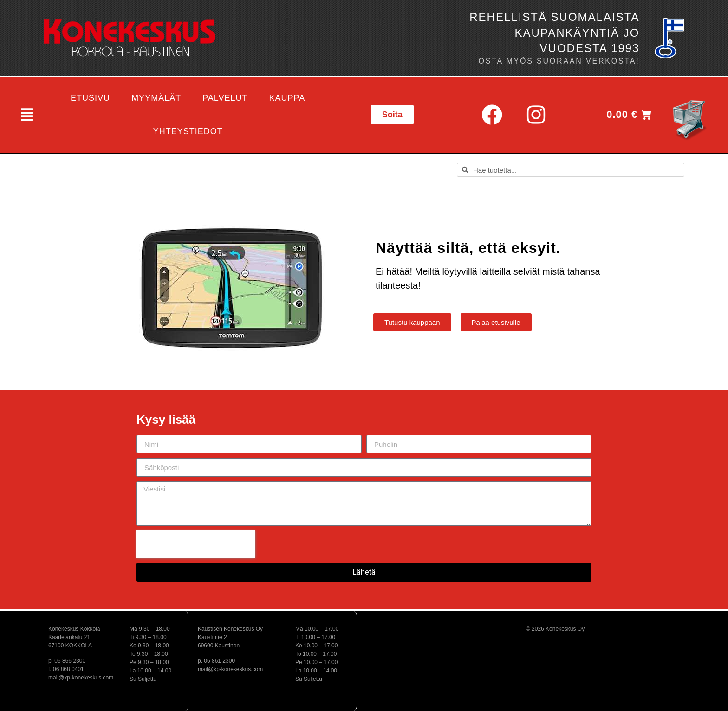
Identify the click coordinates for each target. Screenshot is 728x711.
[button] (26, 115)
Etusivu (90, 98)
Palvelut (225, 98)
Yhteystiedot (188, 131)
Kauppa (287, 98)
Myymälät (156, 98)
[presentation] (196, 544)
